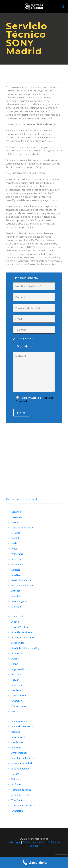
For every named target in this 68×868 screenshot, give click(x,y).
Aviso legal (14, 842)
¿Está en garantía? (23, 338)
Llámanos (33, 469)
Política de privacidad (34, 842)
